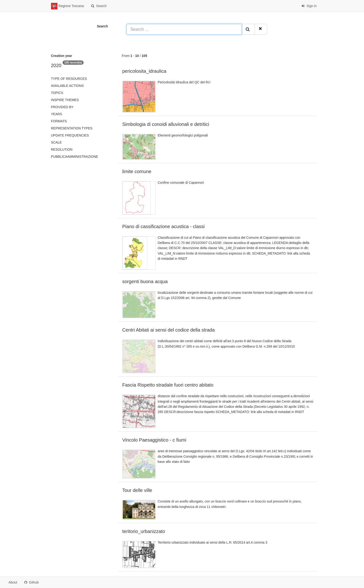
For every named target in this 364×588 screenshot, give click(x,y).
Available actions (67, 86)
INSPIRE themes (65, 100)
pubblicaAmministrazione (75, 157)
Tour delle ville (137, 490)
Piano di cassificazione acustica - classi (164, 226)
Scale (56, 142)
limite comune (137, 171)
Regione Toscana (68, 6)
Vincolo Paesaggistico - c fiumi (154, 440)
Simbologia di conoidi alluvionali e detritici (166, 124)
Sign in (309, 6)
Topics (57, 93)
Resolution (62, 149)
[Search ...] (184, 29)
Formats (59, 121)
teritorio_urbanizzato (144, 531)
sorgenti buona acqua (145, 281)
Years (57, 114)
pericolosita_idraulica (144, 71)
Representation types (72, 128)
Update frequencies (70, 135)
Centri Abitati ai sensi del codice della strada (169, 330)
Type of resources (69, 79)
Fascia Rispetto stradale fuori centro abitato (168, 385)
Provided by (62, 107)
